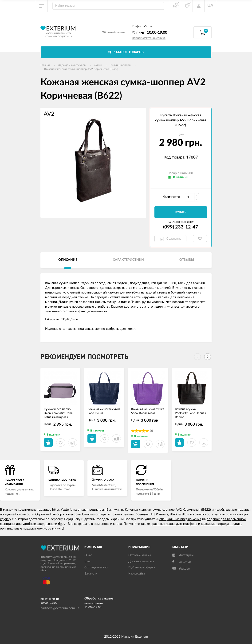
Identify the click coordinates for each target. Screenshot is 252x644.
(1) (151, 431)
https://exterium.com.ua (69, 510)
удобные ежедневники (40, 524)
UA (210, 6)
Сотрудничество (96, 568)
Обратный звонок (114, 32)
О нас (88, 555)
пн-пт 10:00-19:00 (150, 33)
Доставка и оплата (141, 561)
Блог (88, 561)
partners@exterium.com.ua (149, 38)
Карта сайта (137, 574)
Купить (181, 212)
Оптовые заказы (140, 555)
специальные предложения (180, 519)
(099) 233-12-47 (181, 227)
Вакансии (91, 574)
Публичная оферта (142, 568)
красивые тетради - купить (222, 524)
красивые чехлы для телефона (174, 524)
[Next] (208, 357)
